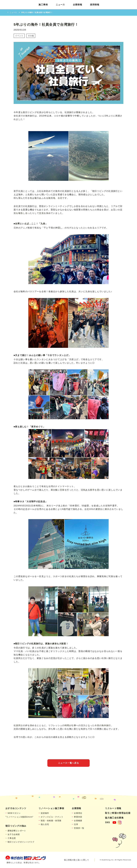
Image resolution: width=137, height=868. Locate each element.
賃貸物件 (45, 813)
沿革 (76, 824)
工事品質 (12, 838)
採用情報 (95, 5)
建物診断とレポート (17, 831)
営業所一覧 (79, 828)
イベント (19, 36)
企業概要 (78, 821)
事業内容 (78, 817)
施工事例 (43, 5)
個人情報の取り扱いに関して (77, 860)
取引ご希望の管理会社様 (118, 813)
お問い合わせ (122, 5)
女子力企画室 (14, 834)
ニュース (60, 5)
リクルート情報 (113, 808)
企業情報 (78, 5)
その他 (31, 36)
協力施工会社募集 (114, 818)
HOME (5, 12)
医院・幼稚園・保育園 (51, 821)
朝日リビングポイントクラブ (21, 842)
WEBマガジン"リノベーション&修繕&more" (19, 815)
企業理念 (78, 813)
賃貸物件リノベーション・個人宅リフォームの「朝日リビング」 (18, 5)
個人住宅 (45, 824)
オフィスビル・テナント (52, 817)
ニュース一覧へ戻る (68, 763)
